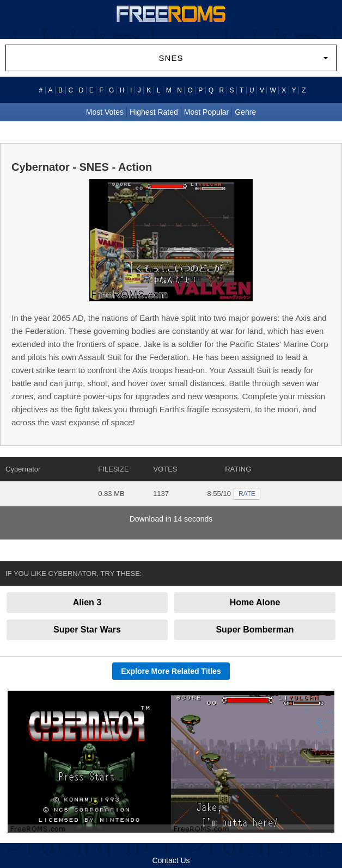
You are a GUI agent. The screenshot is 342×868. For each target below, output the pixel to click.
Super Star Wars (87, 630)
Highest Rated (154, 112)
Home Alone (255, 602)
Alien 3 (87, 602)
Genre (245, 112)
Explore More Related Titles (171, 671)
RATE (247, 494)
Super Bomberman (255, 630)
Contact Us (171, 860)
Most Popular (206, 112)
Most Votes (105, 112)
